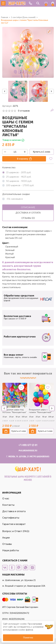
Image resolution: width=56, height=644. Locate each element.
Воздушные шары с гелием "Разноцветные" (40, 411)
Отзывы (7, 544)
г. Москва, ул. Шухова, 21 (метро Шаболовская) (28, 457)
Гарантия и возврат (14, 524)
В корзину (23, 159)
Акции (6, 538)
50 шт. (18, 417)
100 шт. (25, 417)
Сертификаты (11, 518)
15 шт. (5, 417)
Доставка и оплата (14, 511)
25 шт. (12, 417)
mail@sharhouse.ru (28, 451)
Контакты (8, 505)
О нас (6, 498)
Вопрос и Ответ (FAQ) (16, 531)
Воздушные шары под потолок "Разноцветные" (14, 411)
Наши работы (11, 550)
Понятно (28, 638)
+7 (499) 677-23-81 (28, 445)
